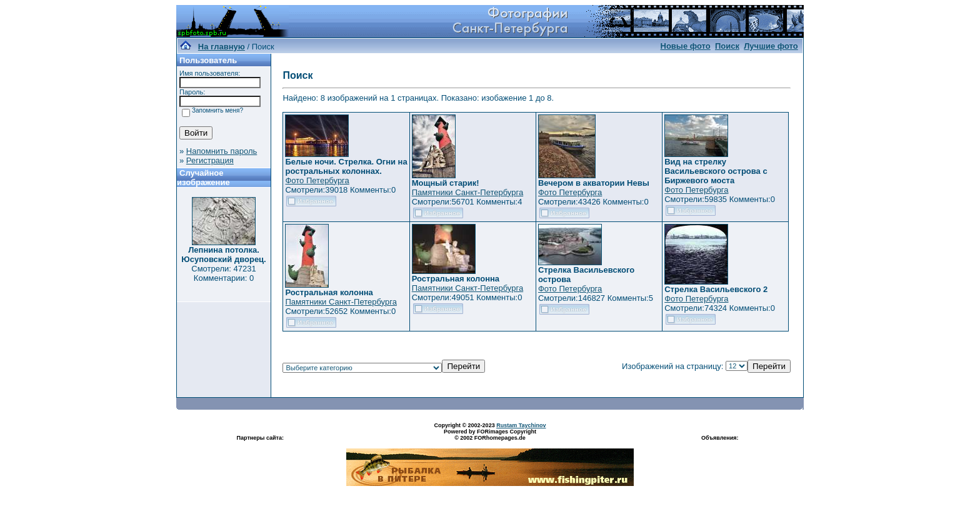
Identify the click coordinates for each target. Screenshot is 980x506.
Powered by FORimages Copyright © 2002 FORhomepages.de (490, 435)
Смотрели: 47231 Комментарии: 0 (223, 273)
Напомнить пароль (222, 151)
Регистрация (210, 160)
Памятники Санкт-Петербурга (467, 192)
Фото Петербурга (317, 180)
